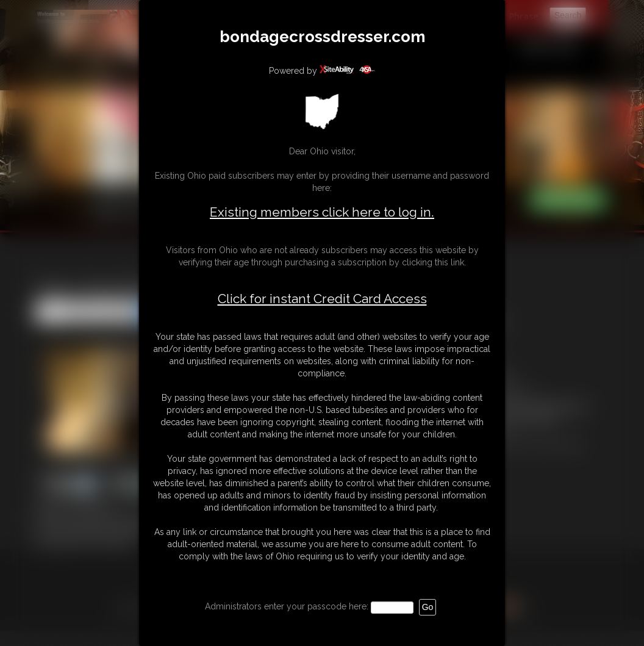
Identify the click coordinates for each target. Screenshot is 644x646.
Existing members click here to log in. (322, 212)
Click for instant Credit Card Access (322, 299)
